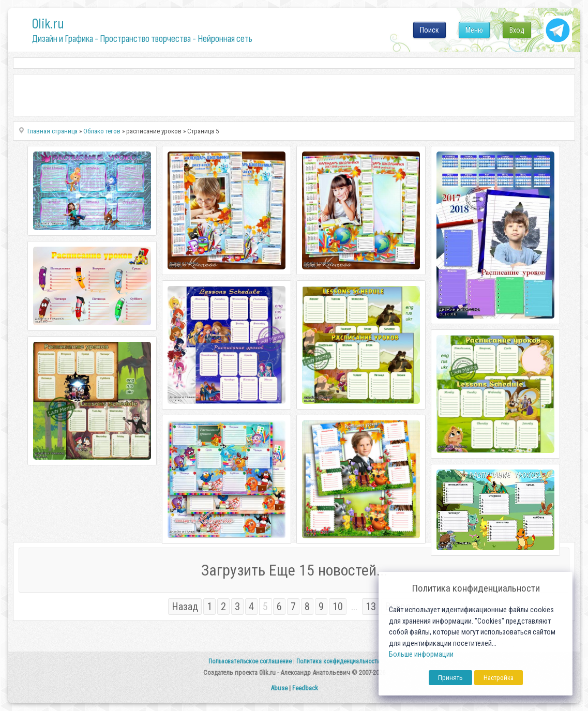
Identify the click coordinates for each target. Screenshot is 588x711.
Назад (185, 607)
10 (338, 607)
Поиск (429, 30)
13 (371, 607)
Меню (474, 30)
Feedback (305, 688)
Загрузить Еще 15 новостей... (294, 570)
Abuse (279, 688)
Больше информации (421, 654)
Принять (450, 678)
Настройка (499, 678)
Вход (517, 30)
